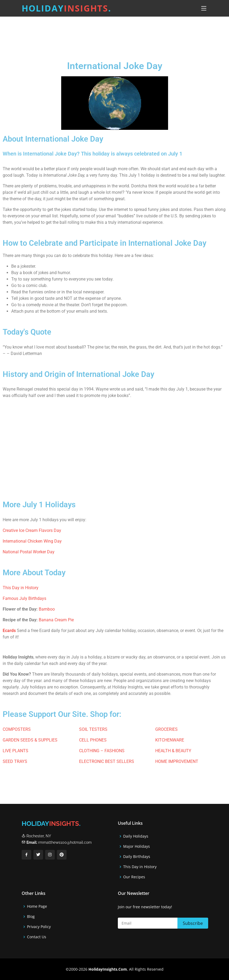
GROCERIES (166, 729)
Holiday (66, 8)
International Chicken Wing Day (32, 541)
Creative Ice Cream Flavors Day (32, 530)
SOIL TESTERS (93, 729)
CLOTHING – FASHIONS (102, 751)
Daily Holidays (136, 836)
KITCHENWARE (170, 740)
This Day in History (21, 588)
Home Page (37, 906)
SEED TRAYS (15, 761)
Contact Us (37, 937)
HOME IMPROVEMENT (177, 761)
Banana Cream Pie (56, 620)
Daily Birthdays (137, 857)
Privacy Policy (39, 927)
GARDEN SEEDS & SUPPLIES (30, 740)
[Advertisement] (108, 37)
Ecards (9, 631)
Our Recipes (134, 877)
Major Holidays (137, 846)
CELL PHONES (93, 740)
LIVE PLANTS (15, 751)
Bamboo (47, 609)
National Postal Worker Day (29, 552)
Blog (31, 917)
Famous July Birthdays (24, 598)
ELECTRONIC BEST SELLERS (107, 761)
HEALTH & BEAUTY (173, 751)
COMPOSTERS (17, 729)
